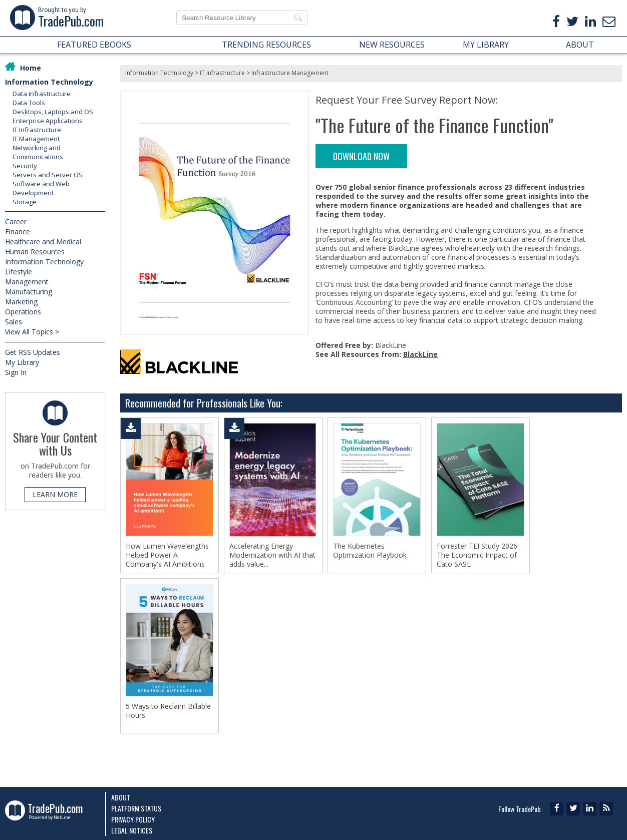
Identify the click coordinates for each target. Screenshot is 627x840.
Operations (23, 312)
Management (27, 282)
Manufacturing (29, 292)
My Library (22, 362)
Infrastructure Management (290, 73)
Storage (25, 202)
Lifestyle (19, 272)
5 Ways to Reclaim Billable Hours (168, 713)
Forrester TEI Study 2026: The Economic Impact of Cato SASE (478, 555)
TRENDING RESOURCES (266, 45)
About (121, 797)
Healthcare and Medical (43, 242)
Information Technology (49, 82)
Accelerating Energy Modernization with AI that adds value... (272, 555)
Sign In (16, 372)
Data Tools (29, 103)
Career (16, 222)
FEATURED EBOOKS (94, 45)
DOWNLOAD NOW (361, 156)
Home (31, 68)
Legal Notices (132, 830)
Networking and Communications (38, 152)
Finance (18, 232)
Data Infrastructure (42, 94)
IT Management (36, 139)
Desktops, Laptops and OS (53, 112)
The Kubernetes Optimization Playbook (370, 551)
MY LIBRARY (486, 45)
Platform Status (136, 808)
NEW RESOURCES (392, 45)
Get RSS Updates (33, 352)
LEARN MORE (55, 494)
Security (25, 166)
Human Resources (35, 252)
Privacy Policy (133, 819)
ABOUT (580, 45)
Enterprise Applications (48, 121)
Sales (14, 322)
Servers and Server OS (48, 175)
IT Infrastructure (37, 130)
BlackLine (420, 354)
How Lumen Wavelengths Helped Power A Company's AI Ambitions (167, 555)
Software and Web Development (41, 188)
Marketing (21, 302)
